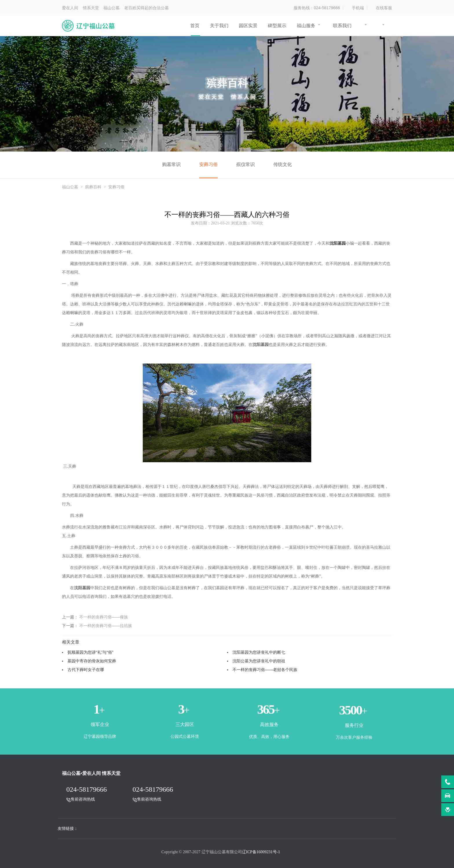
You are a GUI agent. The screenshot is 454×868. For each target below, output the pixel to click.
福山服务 (306, 26)
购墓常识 (171, 164)
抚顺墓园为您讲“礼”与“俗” (90, 652)
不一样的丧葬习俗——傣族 (104, 617)
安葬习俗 (208, 164)
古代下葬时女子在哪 (86, 670)
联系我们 (342, 26)
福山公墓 (70, 187)
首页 (195, 26)
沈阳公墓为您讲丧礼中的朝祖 (259, 661)
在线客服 (384, 8)
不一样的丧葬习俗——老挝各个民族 (265, 670)
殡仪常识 (246, 164)
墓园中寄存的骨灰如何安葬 (92, 661)
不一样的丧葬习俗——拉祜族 (106, 626)
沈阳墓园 (338, 243)
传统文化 (283, 164)
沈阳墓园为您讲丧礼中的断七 (259, 652)
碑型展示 (277, 26)
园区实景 (248, 26)
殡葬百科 (93, 187)
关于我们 (219, 26)
